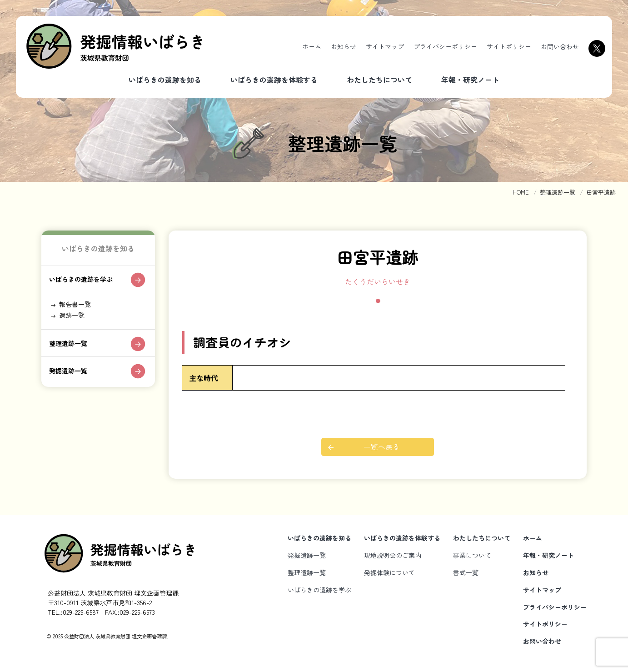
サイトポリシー (509, 46)
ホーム (312, 46)
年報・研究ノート (470, 80)
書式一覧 (466, 572)
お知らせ (344, 46)
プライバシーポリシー (445, 46)
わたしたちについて (379, 80)
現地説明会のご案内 (393, 555)
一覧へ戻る (382, 447)
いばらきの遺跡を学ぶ (86, 282)
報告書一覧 (79, 309)
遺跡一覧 (75, 322)
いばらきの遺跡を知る (165, 80)
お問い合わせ (560, 46)
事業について (472, 555)
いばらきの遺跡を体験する (274, 80)
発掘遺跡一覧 (72, 382)
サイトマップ (385, 46)
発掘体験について (389, 572)
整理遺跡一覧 (72, 353)
